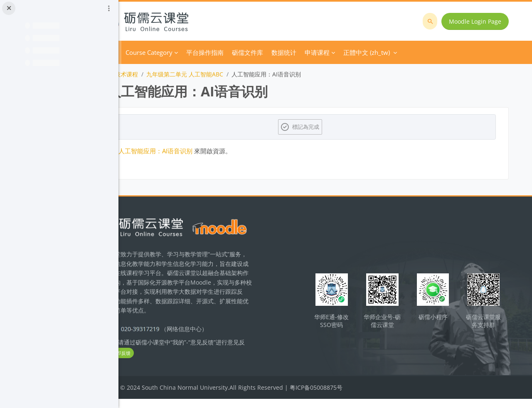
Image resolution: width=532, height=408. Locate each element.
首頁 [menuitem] (159, 52)
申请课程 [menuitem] (365, 52)
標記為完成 (331, 127)
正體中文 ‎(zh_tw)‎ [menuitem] (414, 52)
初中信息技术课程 (163, 74)
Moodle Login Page (478, 21)
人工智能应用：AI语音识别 (203, 151)
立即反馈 (184, 363)
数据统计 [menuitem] (332, 52)
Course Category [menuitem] (197, 52)
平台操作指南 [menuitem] (253, 52)
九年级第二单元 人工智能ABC (233, 74)
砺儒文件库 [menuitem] (295, 52)
